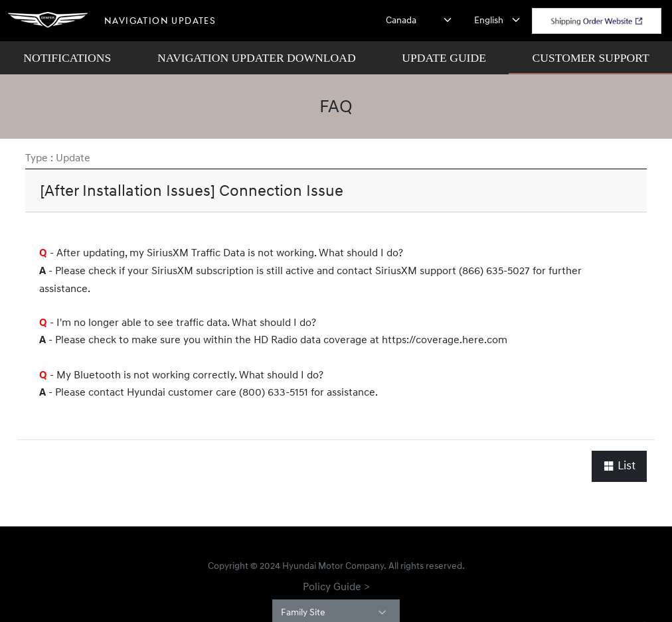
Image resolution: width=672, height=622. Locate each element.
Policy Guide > (336, 586)
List (619, 466)
